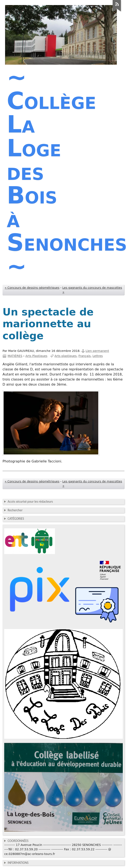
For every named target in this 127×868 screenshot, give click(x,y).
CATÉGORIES (16, 519)
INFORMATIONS (18, 863)
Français (85, 356)
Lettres (98, 356)
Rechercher (15, 510)
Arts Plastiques (36, 356)
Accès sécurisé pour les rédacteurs (30, 501)
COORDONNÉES (18, 841)
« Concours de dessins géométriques (32, 288)
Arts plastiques (66, 356)
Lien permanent (97, 351)
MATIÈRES (15, 356)
